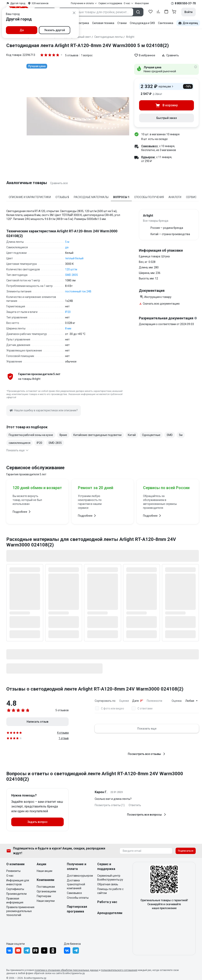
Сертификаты (15, 889)
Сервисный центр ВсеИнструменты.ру (110, 878)
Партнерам (44, 896)
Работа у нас (107, 902)
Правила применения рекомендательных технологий (20, 911)
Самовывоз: (150, 146)
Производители (16, 894)
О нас (10, 876)
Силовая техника (103, 23)
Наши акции (44, 871)
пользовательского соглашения (119, 970)
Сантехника (166, 23)
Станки (122, 23)
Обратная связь (108, 884)
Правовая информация (15, 900)
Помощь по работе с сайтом (110, 891)
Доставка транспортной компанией (76, 884)
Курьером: (148, 157)
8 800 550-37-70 (185, 3)
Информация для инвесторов (18, 882)
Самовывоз (74, 893)
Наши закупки (46, 901)
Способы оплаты (78, 898)
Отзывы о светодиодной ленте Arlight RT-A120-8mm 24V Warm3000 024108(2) (95, 689)
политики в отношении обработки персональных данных (66, 970)
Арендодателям (110, 913)
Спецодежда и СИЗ (142, 23)
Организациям (46, 891)
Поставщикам (46, 887)
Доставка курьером (80, 876)
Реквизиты (13, 871)
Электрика (82, 23)
